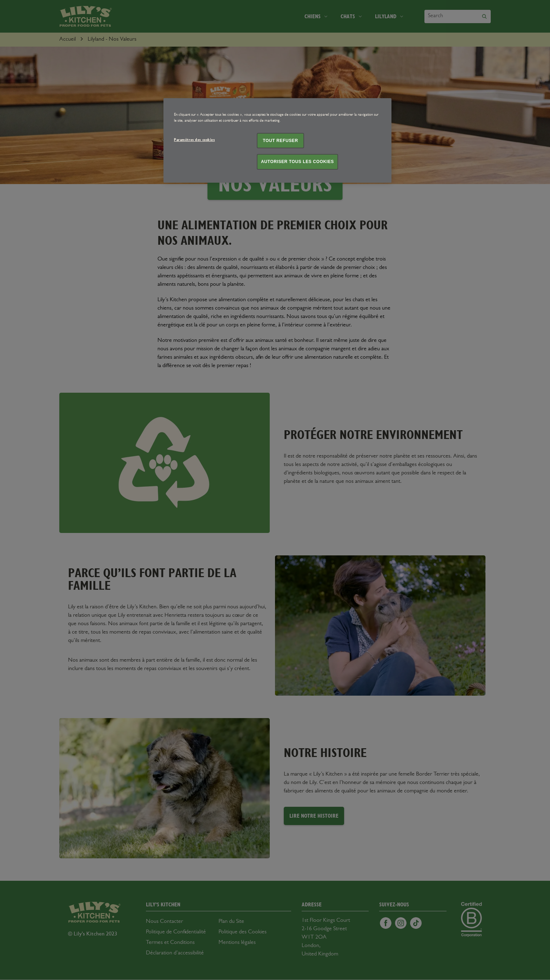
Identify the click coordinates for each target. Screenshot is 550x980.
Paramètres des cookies (194, 140)
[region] (277, 141)
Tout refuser (280, 141)
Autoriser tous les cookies (297, 162)
